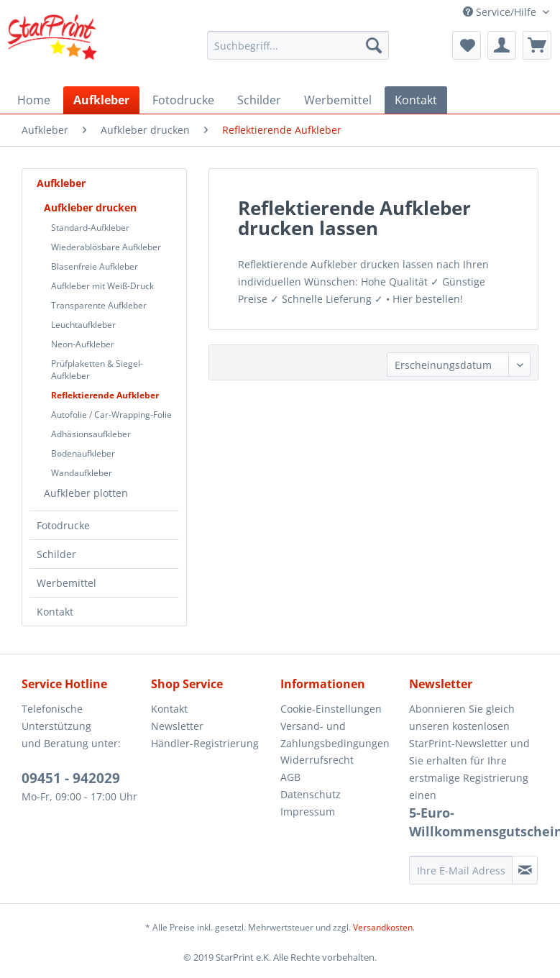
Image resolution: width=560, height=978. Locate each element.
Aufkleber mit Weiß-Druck (102, 286)
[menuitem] (298, 45)
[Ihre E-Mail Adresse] (461, 870)
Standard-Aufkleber (90, 228)
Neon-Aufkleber (83, 344)
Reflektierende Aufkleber (105, 395)
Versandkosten (383, 927)
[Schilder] (259, 100)
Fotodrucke (63, 525)
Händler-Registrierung (205, 743)
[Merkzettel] (467, 45)
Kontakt (55, 612)
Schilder (56, 554)
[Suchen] (374, 45)
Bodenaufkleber (83, 453)
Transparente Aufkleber (99, 305)
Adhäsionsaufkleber (91, 434)
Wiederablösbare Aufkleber (106, 247)
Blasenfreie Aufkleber (95, 266)
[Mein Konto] (502, 45)
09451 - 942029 (71, 778)
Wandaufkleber (82, 473)
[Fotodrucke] (183, 100)
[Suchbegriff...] (298, 45)
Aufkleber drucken (90, 207)
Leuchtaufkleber (83, 325)
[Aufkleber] (101, 100)
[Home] (34, 100)
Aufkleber (61, 183)
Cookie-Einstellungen (331, 709)
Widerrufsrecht (317, 760)
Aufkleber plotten (86, 493)
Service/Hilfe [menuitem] (501, 12)
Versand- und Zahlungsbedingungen (335, 735)
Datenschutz (311, 794)
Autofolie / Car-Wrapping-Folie (111, 415)
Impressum (308, 812)
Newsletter (177, 726)
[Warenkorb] (537, 45)
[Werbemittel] (338, 100)
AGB (290, 777)
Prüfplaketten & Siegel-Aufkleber (97, 370)
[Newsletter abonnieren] (525, 870)
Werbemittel (66, 583)
